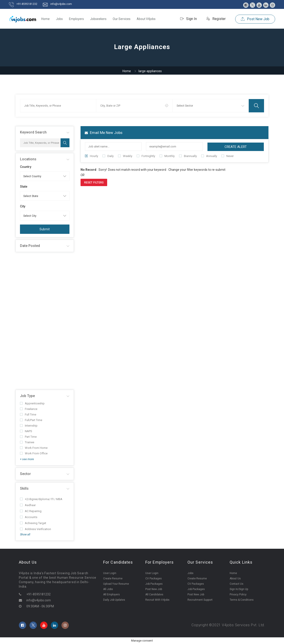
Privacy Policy (238, 594)
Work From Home (34, 448)
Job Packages (154, 584)
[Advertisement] (45, 321)
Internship (29, 426)
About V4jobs (146, 19)
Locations (28, 159)
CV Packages (154, 578)
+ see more (27, 459)
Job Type (27, 396)
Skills (24, 488)
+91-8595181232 (27, 4)
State (24, 187)
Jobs (59, 19)
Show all (25, 534)
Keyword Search (33, 132)
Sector (25, 474)
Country (26, 167)
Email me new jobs (104, 133)
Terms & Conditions (242, 600)
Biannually (188, 156)
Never (228, 156)
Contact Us (237, 584)
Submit (45, 229)
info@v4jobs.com (61, 4)
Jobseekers (98, 19)
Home (45, 19)
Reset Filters (94, 182)
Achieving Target (33, 523)
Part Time (28, 437)
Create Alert (236, 147)
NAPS (26, 431)
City (23, 206)
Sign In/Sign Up (239, 589)
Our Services (122, 19)
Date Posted (30, 246)
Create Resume (113, 578)
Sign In (188, 19)
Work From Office (34, 453)
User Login (110, 573)
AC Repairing (31, 511)
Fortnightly (146, 156)
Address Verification (35, 529)
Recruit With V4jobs (157, 600)
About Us (235, 578)
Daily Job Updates (114, 600)
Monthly (167, 156)
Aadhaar (28, 505)
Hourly (92, 156)
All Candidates (154, 594)
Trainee (27, 442)
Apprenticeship (32, 403)
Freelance (29, 409)
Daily (108, 156)
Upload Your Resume (116, 584)
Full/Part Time (31, 420)
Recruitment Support (200, 600)
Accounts (29, 517)
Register (216, 19)
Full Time (28, 414)
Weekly (125, 156)
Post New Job (255, 19)
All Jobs (108, 589)
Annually (209, 156)
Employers (76, 19)
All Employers (111, 594)
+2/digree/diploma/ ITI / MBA (41, 499)
